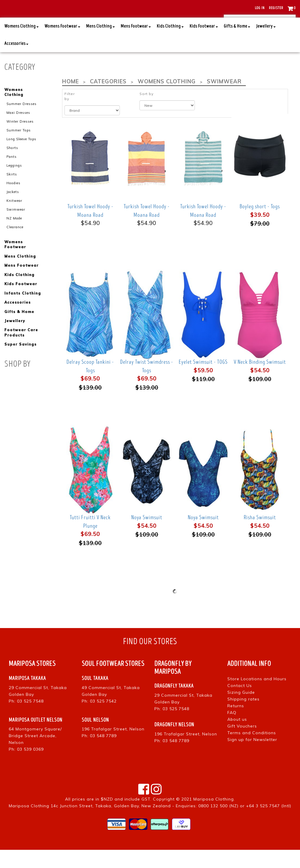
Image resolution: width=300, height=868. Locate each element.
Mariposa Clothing (214, 817)
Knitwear (14, 217)
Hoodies (13, 200)
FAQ (232, 731)
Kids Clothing (170, 44)
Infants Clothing (23, 309)
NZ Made (14, 235)
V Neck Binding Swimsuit (260, 380)
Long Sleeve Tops (21, 157)
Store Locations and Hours (257, 697)
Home (70, 100)
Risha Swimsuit (260, 536)
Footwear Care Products (21, 348)
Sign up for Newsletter (252, 758)
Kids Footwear (204, 44)
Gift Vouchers (242, 744)
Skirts (12, 191)
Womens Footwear (62, 44)
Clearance (15, 244)
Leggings (14, 183)
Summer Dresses (22, 122)
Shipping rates (243, 717)
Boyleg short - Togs (260, 225)
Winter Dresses (20, 139)
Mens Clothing (100, 44)
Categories (108, 100)
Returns (236, 724)
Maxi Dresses (18, 130)
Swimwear (16, 226)
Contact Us (240, 704)
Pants (12, 174)
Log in (260, 8)
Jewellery (266, 44)
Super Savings (20, 360)
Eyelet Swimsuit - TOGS (203, 380)
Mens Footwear (136, 44)
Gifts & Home (237, 44)
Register (276, 8)
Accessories (16, 62)
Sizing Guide (241, 710)
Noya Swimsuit (147, 536)
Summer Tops (18, 148)
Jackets (13, 209)
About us (237, 737)
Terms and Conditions (252, 751)
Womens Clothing (22, 44)
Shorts (12, 165)
